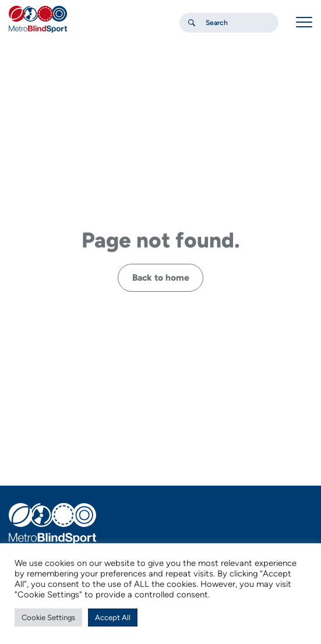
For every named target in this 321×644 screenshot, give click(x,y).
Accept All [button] (113, 618)
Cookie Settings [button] (48, 618)
